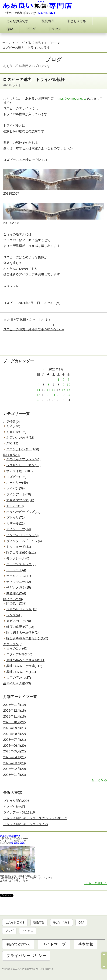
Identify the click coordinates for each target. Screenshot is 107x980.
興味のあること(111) (21, 672)
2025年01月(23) (14, 775)
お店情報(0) (11, 422)
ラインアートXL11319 (19, 812)
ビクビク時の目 (14, 807)
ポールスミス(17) (19, 576)
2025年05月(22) (14, 751)
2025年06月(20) (14, 746)
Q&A (10, 29)
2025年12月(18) (14, 711)
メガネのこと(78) (19, 621)
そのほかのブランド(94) (23, 459)
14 (53, 390)
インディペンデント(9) (22, 535)
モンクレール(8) (18, 558)
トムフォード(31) (19, 547)
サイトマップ (54, 944)
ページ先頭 (104, 956)
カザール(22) (15, 524)
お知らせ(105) (16, 432)
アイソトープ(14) (19, 529)
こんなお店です (18, 21)
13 (49, 390)
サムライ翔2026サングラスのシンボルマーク (35, 818)
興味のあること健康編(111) (26, 660)
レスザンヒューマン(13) (23, 465)
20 (49, 395)
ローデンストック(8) (21, 564)
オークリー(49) (17, 483)
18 (39, 395)
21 (53, 395)
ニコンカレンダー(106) (23, 449)
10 (68, 385)
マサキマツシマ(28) (20, 500)
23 (63, 395)
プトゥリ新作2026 (16, 801)
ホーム (7, 43)
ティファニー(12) (19, 582)
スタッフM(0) (13, 644)
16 (63, 390)
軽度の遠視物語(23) (20, 627)
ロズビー (51, 43)
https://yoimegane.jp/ (71, 99)
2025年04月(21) (14, 757)
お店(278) (13, 426)
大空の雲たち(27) (19, 678)
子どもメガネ (77, 21)
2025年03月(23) (14, 763)
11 (39, 390)
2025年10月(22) (14, 722)
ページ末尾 (104, 965)
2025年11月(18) (14, 717)
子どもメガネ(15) (19, 588)
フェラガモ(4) (16, 570)
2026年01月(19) (14, 705)
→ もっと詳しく (96, 883)
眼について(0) (13, 599)
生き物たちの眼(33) (17, 683)
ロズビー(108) (16, 477)
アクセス (55, 29)
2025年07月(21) (14, 740)
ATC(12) (12, 443)
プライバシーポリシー (26, 956)
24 (68, 395)
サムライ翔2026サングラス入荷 (26, 824)
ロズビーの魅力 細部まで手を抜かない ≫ (34, 329)
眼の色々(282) (16, 603)
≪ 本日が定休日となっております (27, 320)
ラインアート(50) (19, 494)
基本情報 (86, 944)
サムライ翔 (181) (19, 471)
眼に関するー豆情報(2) (22, 633)
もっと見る (99, 780)
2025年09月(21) (14, 728)
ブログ (31, 29)
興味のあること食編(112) (24, 666)
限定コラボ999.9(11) (21, 553)
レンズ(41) (14, 615)
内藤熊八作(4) (16, 593)
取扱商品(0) (11, 455)
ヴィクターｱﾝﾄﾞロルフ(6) (24, 541)
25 (39, 400)
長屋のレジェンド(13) (22, 609)
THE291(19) (15, 506)
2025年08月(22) (14, 734)
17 (68, 390)
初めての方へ (18, 944)
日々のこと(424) (18, 648)
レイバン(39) (15, 488)
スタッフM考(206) (19, 654)
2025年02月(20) (14, 769)
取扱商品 (48, 21)
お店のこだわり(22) (20, 438)
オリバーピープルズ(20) (23, 512)
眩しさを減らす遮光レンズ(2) (27, 638)
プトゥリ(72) (15, 518)
